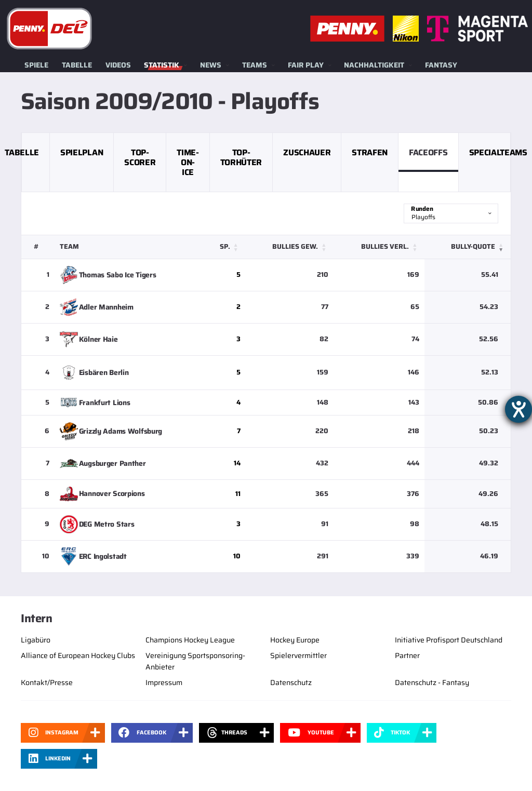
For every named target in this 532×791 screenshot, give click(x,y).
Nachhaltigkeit (374, 65)
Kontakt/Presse (47, 682)
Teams (255, 65)
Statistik (162, 65)
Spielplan (82, 152)
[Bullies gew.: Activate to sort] (290, 247)
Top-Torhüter (241, 157)
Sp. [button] (225, 246)
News (211, 65)
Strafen (370, 152)
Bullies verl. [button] (385, 246)
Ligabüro (36, 640)
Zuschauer (307, 152)
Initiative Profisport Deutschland (449, 640)
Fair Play (306, 65)
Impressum (164, 682)
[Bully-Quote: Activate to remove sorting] (468, 247)
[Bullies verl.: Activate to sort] (379, 247)
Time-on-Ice (188, 162)
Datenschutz (291, 682)
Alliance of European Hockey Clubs (78, 655)
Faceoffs (428, 152)
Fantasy (441, 65)
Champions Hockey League (190, 640)
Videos (118, 65)
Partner (407, 655)
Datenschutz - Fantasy (432, 682)
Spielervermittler (298, 655)
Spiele (36, 65)
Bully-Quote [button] (473, 246)
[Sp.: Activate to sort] (225, 247)
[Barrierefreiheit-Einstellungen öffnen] (518, 409)
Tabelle (77, 65)
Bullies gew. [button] (295, 246)
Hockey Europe (295, 640)
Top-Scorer (140, 157)
